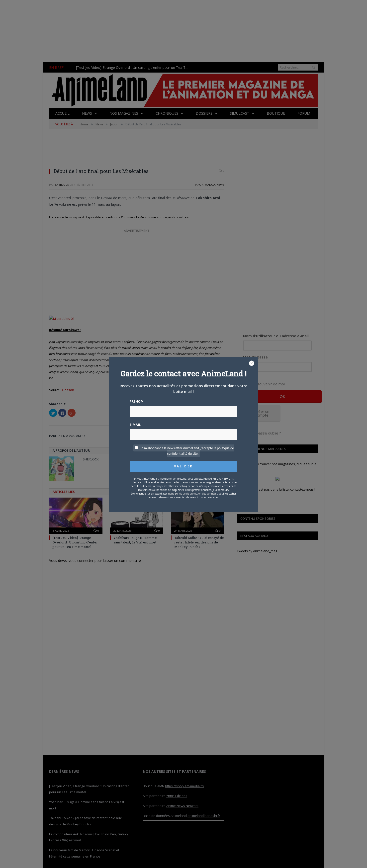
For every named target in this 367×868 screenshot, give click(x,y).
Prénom (137, 401)
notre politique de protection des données (192, 494)
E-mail (135, 425)
